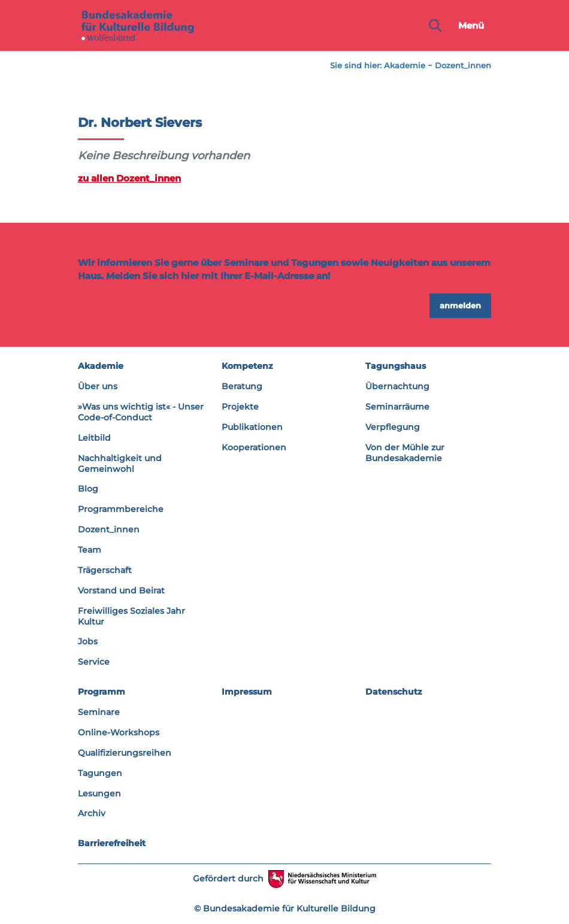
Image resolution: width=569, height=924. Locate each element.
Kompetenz (247, 366)
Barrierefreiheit (112, 843)
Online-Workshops (119, 732)
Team (90, 550)
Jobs (88, 641)
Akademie (405, 65)
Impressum (247, 692)
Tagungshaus (396, 366)
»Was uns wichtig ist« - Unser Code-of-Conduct (141, 412)
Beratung (242, 386)
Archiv (92, 813)
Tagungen (100, 773)
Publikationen (252, 427)
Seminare (99, 712)
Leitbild (94, 438)
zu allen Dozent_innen (129, 178)
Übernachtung (397, 386)
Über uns (98, 386)
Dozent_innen (463, 65)
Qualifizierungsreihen (125, 753)
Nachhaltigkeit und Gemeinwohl (120, 463)
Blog (88, 489)
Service (94, 662)
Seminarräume (397, 407)
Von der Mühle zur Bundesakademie (405, 453)
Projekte (240, 407)
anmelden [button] (460, 305)
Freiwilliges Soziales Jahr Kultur (131, 616)
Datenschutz (394, 692)
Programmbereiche (121, 509)
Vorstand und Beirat (121, 590)
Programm (102, 692)
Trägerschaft (105, 570)
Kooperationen (254, 447)
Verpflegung (393, 427)
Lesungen (99, 793)
